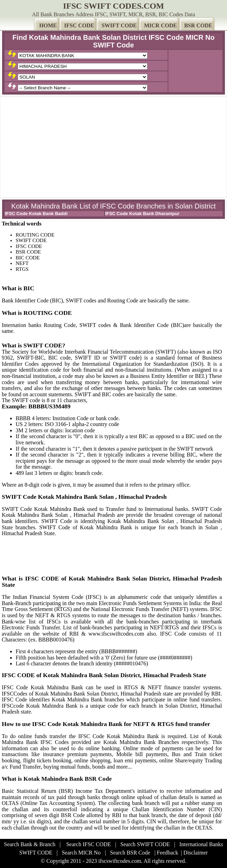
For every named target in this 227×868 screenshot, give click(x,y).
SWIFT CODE (119, 25)
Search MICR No (81, 853)
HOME (48, 25)
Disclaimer (195, 853)
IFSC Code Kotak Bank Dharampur (142, 214)
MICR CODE (161, 25)
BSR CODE (198, 25)
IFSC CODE (79, 25)
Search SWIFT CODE (145, 844)
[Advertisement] (113, 147)
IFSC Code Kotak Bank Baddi (36, 214)
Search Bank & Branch (30, 844)
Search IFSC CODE (89, 844)
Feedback (167, 853)
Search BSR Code (130, 853)
